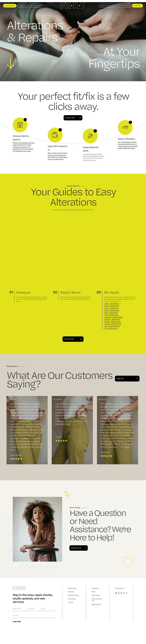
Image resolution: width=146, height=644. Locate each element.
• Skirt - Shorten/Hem (111, 315)
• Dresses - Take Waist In (112, 319)
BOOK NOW (138, 6)
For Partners (35, 6)
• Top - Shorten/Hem (111, 328)
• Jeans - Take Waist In (111, 303)
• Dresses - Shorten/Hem (112, 322)
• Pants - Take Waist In (111, 308)
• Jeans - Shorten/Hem (112, 306)
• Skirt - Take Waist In (111, 312)
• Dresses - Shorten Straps (113, 324)
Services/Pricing (107, 6)
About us (22, 6)
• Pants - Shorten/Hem (112, 310)
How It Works (10, 6)
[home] (73, 6)
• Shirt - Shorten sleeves (112, 326)
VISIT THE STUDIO (124, 6)
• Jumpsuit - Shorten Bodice (113, 317)
